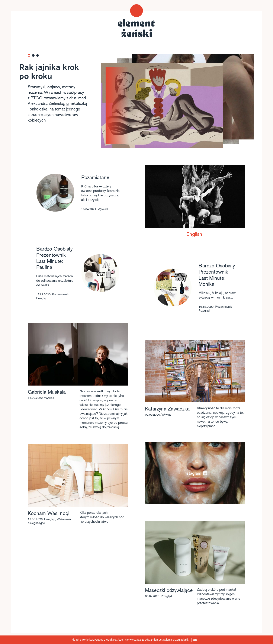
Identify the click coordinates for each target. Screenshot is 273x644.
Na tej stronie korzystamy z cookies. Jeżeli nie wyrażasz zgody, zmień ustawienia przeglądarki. (135, 640)
